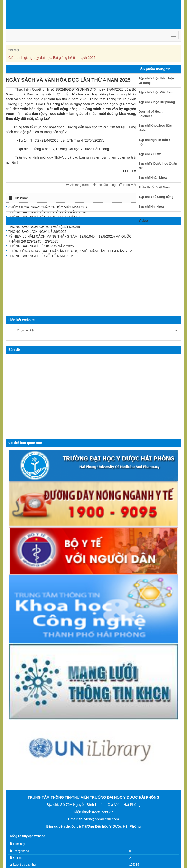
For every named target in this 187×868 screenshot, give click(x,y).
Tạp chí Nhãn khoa (153, 178)
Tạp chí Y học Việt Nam (156, 92)
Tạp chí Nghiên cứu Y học (155, 142)
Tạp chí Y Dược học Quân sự (158, 166)
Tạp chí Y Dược (150, 154)
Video (143, 221)
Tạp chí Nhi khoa (151, 206)
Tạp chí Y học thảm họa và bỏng (156, 80)
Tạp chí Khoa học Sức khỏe (155, 128)
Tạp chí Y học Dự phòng (157, 102)
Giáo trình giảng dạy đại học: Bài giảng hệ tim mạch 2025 (52, 58)
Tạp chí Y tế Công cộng (156, 197)
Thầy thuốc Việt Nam (154, 187)
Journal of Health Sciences (151, 114)
